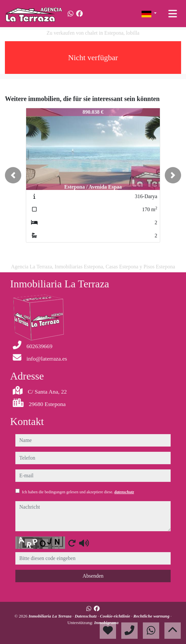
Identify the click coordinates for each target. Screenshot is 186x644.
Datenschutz (86, 616)
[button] (13, 175)
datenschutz (124, 492)
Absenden (93, 576)
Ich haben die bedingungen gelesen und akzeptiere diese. (78, 492)
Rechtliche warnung (152, 616)
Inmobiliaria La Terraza (51, 616)
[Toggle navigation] (173, 14)
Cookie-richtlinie (116, 616)
